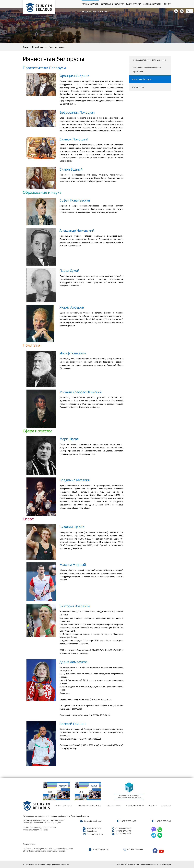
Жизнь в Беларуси (152, 4)
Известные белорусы (142, 79)
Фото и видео (138, 87)
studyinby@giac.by (101, 849)
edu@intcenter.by (94, 828)
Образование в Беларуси (112, 4)
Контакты (166, 805)
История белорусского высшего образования (147, 70)
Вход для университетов (94, 12)
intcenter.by (92, 831)
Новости (167, 4)
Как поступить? (134, 4)
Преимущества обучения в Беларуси (149, 60)
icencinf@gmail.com (93, 821)
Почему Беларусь (90, 4)
